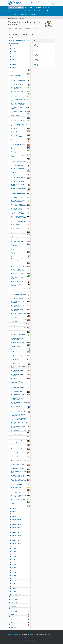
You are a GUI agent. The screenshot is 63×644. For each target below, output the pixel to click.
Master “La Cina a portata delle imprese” (20, 352)
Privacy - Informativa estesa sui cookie (19, 14)
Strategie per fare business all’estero (20, 465)
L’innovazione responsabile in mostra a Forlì (20, 302)
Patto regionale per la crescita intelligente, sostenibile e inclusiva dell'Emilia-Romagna (20, 398)
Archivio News (15, 46)
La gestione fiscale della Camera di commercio (20, 324)
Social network (14, 602)
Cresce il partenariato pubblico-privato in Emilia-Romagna (20, 136)
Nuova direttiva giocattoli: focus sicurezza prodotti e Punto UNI (20, 382)
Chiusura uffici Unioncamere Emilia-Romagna (20, 108)
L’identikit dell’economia (21, 198)
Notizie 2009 (14, 62)
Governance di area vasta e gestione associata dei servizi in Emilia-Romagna (20, 217)
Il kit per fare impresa (21, 239)
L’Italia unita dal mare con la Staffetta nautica (20, 310)
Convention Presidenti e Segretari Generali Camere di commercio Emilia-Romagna (20, 481)
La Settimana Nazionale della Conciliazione (20, 335)
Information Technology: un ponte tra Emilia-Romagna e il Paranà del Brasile (20, 277)
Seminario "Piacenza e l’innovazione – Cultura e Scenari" (20, 453)
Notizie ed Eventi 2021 (16, 533)
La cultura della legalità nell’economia (20, 316)
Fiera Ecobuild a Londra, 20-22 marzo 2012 (20, 172)
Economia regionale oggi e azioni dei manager (20, 156)
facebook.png (20, 614)
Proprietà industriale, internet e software (20, 427)
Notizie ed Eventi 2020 (16, 530)
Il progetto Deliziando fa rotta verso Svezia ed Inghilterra (20, 249)
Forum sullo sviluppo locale (21, 191)
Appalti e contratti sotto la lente (21, 94)
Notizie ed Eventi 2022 (16, 535)
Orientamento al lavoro (42, 8)
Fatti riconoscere (33, 2)
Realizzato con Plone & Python (31, 638)
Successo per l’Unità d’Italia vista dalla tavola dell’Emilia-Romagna (20, 476)
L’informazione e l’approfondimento (21, 299)
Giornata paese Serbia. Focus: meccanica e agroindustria (20, 201)
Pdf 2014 (14, 51)
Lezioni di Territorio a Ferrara (21, 342)
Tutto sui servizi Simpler (21, 485)
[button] (23, 8)
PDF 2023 (14, 589)
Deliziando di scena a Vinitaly (21, 142)
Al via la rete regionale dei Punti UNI (21, 91)
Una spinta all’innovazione (21, 493)
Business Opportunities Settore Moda (20, 100)
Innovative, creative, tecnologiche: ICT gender (20, 289)
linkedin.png (20, 620)
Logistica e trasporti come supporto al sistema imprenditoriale (20, 346)
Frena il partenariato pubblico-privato (20, 194)
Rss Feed (14, 591)
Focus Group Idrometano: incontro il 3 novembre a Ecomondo (20, 461)
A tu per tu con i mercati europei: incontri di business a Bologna (20, 445)
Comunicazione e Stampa (15, 8)
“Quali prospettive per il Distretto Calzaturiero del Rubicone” (20, 75)
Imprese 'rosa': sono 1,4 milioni (21, 256)
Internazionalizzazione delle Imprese (34, 11)
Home (9, 17)
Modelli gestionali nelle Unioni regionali (20, 360)
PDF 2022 (14, 586)
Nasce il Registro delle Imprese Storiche (20, 367)
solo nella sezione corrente (44, 2)
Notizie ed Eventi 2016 (16, 519)
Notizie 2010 (14, 65)
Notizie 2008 (14, 59)
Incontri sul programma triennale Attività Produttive (20, 263)
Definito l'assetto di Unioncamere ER (21, 139)
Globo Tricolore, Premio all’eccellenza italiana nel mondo (20, 213)
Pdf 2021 (14, 583)
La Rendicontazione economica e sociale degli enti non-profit (20, 328)
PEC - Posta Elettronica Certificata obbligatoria (20, 403)
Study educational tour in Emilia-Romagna (20, 472)
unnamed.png (20, 612)
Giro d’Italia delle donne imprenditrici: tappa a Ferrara (20, 209)
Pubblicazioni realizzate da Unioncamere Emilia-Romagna (18, 606)
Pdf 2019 (14, 578)
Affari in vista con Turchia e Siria (21, 78)
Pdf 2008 (14, 551)
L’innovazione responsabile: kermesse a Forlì (20, 306)
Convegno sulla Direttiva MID (21, 145)
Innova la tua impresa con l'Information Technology (20, 285)
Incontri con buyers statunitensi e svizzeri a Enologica (20, 259)
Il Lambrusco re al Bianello (21, 241)
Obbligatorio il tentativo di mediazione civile (20, 88)
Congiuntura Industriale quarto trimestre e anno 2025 (43, 45)
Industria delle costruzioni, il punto (21, 273)
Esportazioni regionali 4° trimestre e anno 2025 (43, 49)
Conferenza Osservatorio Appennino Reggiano (20, 114)
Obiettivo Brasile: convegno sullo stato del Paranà (20, 388)
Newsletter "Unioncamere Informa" (20, 41)
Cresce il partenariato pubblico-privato (20, 132)
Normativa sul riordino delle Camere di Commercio (20, 371)
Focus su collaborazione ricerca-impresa (20, 178)
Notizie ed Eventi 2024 (16, 541)
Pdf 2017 (14, 573)
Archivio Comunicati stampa (17, 597)
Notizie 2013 (14, 511)
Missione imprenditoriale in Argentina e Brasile (20, 356)
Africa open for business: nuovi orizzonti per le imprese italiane (20, 81)
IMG (13, 57)
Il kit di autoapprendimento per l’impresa (20, 235)
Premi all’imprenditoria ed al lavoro (21, 409)
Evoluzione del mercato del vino (21, 169)
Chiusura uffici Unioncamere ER (21, 111)
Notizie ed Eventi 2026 (16, 546)
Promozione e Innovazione (16, 11)
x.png (20, 622)
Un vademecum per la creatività (21, 490)
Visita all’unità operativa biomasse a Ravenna (20, 503)
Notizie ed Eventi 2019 (16, 527)
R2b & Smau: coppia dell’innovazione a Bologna (20, 433)
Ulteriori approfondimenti (17, 594)
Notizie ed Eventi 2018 (16, 525)
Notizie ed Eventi (28, 17)
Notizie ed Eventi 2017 (16, 522)
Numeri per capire (21, 128)
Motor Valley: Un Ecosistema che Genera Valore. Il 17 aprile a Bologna (44, 59)
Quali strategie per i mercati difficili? (21, 431)
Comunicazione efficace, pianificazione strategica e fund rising (20, 205)
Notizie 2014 (14, 514)
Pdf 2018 (14, 575)
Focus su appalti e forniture (21, 175)
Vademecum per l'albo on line (21, 500)
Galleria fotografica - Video (16, 600)
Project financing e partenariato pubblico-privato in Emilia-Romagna (20, 419)
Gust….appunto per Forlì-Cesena (21, 221)
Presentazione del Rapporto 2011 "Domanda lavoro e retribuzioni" (19, 415)
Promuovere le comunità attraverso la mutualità (20, 423)
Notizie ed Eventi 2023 (16, 538)
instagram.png (20, 617)
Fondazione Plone (33, 635)
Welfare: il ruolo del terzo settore (21, 506)
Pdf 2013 (14, 549)
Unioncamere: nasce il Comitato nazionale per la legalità (20, 496)
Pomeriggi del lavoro (21, 407)
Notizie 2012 (14, 509)
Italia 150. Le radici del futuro (21, 292)
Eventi (13, 54)
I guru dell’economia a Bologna (21, 232)
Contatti (13, 49)
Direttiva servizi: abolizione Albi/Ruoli (20, 148)
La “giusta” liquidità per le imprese (21, 313)
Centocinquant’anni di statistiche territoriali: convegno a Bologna (20, 104)
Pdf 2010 (14, 557)
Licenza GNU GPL (51, 635)
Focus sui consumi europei (21, 182)
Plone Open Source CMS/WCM (15, 635)
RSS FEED (34, 14)
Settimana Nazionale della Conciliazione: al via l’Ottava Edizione (20, 457)
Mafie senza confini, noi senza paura (21, 349)
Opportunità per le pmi (21, 392)
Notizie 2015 (14, 517)
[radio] (9, 37)
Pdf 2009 (14, 554)
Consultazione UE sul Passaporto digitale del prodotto (43, 54)
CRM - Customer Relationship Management (20, 609)
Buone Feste (21, 97)
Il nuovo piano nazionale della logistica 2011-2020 (20, 245)
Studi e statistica (29, 8)
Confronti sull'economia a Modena (21, 118)
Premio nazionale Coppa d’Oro (21, 412)
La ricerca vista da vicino (21, 332)
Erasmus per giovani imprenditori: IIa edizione (20, 162)
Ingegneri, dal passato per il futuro (21, 282)
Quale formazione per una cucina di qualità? (20, 71)
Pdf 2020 (14, 581)
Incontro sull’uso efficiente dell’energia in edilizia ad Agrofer (20, 270)
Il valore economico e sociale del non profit (20, 253)
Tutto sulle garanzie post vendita (21, 487)
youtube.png (20, 625)
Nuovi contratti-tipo (21, 385)
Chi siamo (49, 11)
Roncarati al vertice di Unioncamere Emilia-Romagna (20, 441)
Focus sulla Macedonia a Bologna (21, 189)
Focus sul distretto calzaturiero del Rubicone (20, 185)
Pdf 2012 (14, 562)
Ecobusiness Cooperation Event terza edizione (20, 152)
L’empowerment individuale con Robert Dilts (20, 295)
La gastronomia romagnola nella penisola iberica (20, 320)
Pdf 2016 (14, 570)
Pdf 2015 (14, 567)
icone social (13, 628)
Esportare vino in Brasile (21, 166)
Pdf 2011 (14, 559)
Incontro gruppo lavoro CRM (21, 267)
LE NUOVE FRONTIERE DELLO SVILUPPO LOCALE (18, 339)
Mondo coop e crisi (21, 364)
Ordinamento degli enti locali (21, 394)
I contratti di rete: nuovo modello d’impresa (20, 225)
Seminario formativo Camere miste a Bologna (20, 449)
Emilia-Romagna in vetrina (21, 159)
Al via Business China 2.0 (21, 85)
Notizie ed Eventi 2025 (16, 543)
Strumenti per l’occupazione (21, 469)
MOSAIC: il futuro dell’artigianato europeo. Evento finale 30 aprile (44, 64)
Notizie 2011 (36, 17)
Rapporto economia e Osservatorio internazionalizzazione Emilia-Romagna (20, 437)
